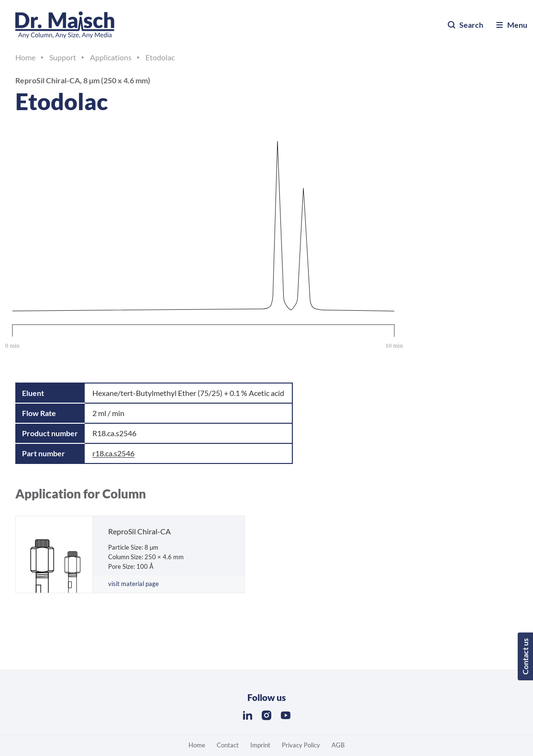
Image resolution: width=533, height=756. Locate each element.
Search (465, 25)
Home (197, 745)
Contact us (525, 656)
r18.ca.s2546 (113, 453)
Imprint (260, 745)
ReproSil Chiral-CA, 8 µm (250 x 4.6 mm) (83, 80)
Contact (228, 745)
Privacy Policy (301, 745)
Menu (511, 25)
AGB (338, 745)
